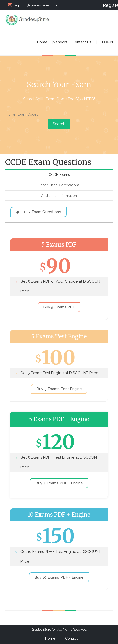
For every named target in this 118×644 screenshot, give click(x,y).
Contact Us (82, 42)
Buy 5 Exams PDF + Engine (59, 483)
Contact (71, 638)
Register (108, 5)
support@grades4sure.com (32, 5)
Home (42, 42)
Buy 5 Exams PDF (59, 307)
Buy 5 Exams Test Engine (59, 389)
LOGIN (108, 42)
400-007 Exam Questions (38, 212)
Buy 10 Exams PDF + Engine (59, 577)
